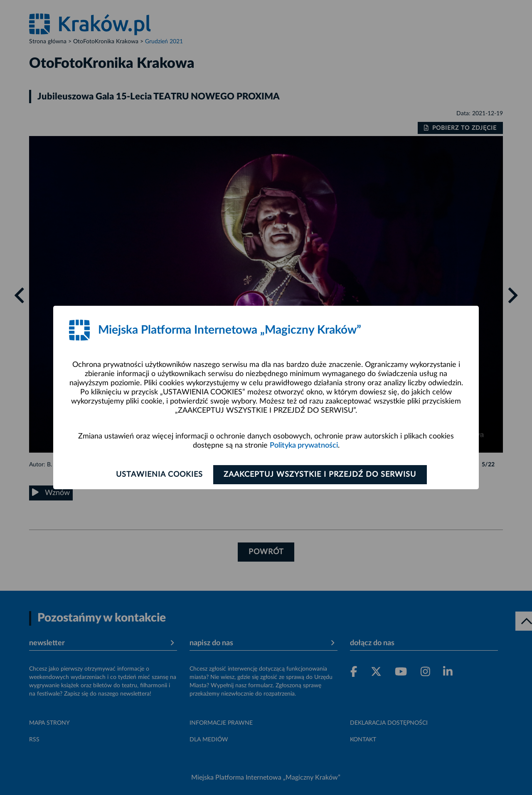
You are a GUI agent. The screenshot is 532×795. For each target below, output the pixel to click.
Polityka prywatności (304, 446)
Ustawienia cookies (159, 475)
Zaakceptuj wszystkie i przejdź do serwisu (321, 475)
